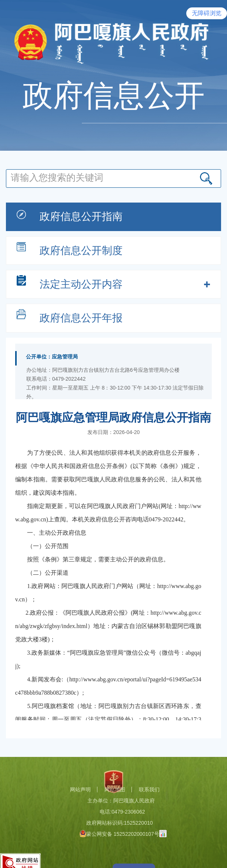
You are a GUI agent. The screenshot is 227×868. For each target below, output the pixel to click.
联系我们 (149, 789)
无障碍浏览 (207, 13)
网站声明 (80, 789)
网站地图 (115, 789)
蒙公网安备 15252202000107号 (119, 834)
